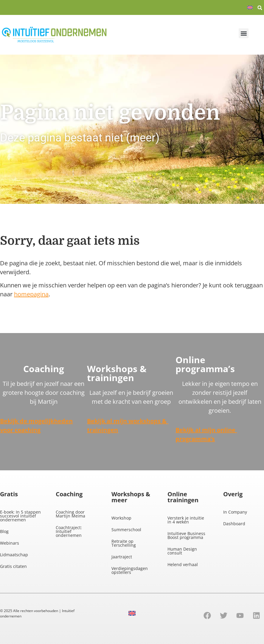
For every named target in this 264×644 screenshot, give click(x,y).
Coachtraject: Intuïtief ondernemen (69, 531)
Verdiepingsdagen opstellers (130, 570)
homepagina (31, 294)
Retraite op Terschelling (124, 543)
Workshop (121, 518)
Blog (4, 531)
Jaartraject (122, 557)
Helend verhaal (183, 564)
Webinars (10, 543)
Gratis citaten (13, 566)
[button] (260, 8)
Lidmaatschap (14, 555)
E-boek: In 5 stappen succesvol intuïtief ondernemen (20, 516)
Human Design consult (182, 551)
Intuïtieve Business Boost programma (186, 535)
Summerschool (126, 530)
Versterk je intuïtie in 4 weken (186, 520)
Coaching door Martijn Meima (70, 514)
